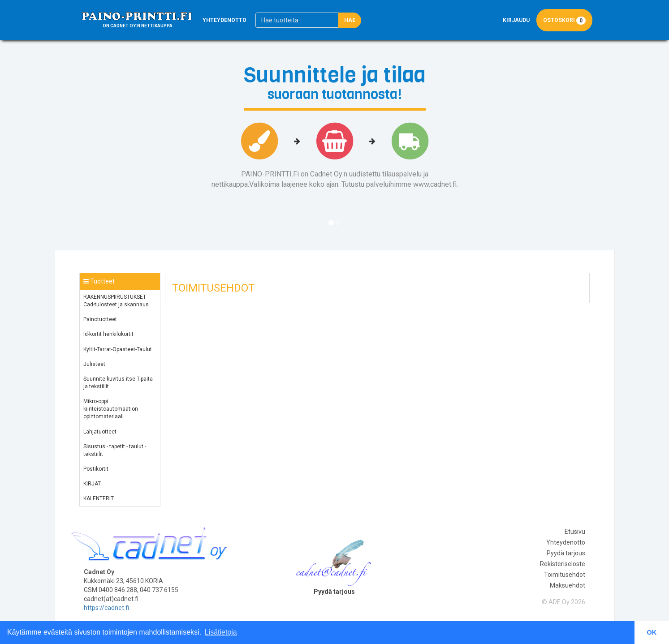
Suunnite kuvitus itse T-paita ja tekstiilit (118, 383)
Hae (350, 20)
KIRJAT (92, 484)
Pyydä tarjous (566, 553)
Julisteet (94, 364)
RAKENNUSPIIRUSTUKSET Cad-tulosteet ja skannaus (116, 301)
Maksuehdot (568, 585)
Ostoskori (564, 20)
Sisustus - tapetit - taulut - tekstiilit (115, 450)
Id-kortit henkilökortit (108, 334)
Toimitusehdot (565, 575)
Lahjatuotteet (100, 432)
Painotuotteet (100, 319)
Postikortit (96, 469)
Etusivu (575, 532)
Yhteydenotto (224, 20)
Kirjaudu (516, 20)
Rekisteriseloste (563, 564)
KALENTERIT (99, 498)
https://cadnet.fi (106, 608)
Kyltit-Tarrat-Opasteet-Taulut (118, 349)
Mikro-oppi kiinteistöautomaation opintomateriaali (111, 409)
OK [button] (652, 632)
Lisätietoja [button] (221, 632)
